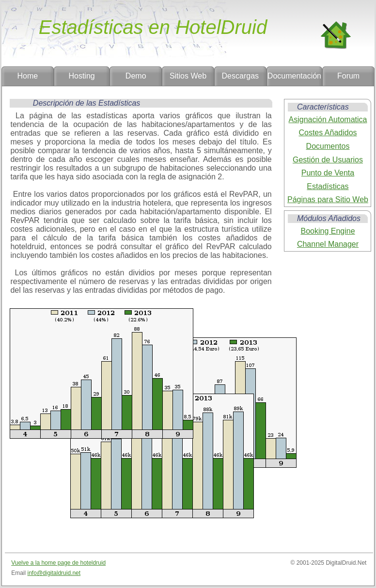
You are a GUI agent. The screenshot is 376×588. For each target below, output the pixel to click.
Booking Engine (328, 231)
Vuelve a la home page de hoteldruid (58, 563)
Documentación (294, 76)
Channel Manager (328, 244)
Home (28, 76)
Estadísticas (328, 186)
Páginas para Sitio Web (328, 199)
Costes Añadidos (328, 133)
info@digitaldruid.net (54, 573)
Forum (348, 76)
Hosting (81, 76)
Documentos (328, 146)
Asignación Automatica (328, 119)
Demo (136, 76)
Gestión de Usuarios (328, 160)
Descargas (240, 76)
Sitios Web (188, 76)
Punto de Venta (328, 173)
